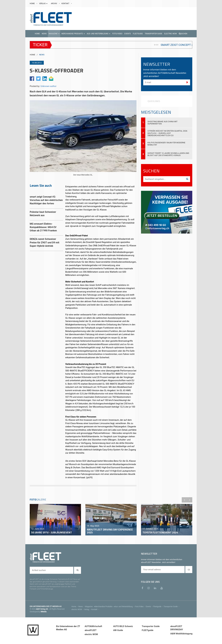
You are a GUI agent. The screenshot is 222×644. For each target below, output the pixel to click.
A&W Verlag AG (42, 609)
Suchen (183, 34)
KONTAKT (66, 4)
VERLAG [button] (43, 4)
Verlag (88, 609)
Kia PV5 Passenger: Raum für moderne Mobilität (166, 144)
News (82, 607)
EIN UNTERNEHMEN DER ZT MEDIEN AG (46, 606)
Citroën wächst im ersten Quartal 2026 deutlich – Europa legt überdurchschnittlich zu (167, 133)
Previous (184, 500)
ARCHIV (54, 4)
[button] (54, 34)
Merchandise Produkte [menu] (105, 607)
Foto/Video (140, 607)
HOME (32, 4)
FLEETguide (148, 630)
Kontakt (95, 609)
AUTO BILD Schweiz (123, 626)
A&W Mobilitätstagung (181, 634)
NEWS (42, 55)
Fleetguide (158, 607)
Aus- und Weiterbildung (125, 607)
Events (150, 607)
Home (75, 607)
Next (190, 500)
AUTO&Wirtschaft (93, 626)
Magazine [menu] (90, 607)
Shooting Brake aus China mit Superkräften (162, 123)
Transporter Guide (172, 607)
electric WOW (78, 609)
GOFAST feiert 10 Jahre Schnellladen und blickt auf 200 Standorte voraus (168, 154)
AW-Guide (118, 630)
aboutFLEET (91, 630)
